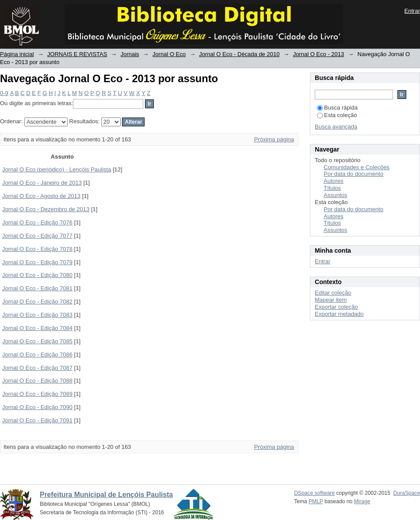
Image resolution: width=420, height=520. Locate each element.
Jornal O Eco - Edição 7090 (37, 407)
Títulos (332, 188)
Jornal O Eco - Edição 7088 (37, 381)
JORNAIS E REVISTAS (77, 54)
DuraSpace (407, 493)
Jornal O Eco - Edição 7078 (37, 249)
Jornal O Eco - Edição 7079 (37, 262)
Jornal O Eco (169, 54)
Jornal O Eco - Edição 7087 (37, 368)
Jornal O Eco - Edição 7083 (37, 315)
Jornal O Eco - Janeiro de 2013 (42, 183)
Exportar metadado (339, 314)
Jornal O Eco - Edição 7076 (37, 222)
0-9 (4, 93)
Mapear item (331, 300)
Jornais (130, 54)
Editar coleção (333, 293)
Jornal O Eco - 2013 (319, 54)
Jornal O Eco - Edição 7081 (37, 288)
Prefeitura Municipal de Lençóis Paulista (106, 495)
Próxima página (274, 139)
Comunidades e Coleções (357, 167)
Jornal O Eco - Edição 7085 (37, 341)
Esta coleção (337, 115)
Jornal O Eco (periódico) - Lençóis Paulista (57, 169)
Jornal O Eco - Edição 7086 (37, 355)
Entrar (412, 11)
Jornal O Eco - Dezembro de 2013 (46, 209)
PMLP (316, 501)
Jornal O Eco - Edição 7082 (37, 302)
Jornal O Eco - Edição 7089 (37, 394)
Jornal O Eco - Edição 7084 (37, 328)
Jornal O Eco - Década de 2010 (239, 54)
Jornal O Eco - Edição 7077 (37, 236)
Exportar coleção (336, 307)
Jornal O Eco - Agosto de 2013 (41, 196)
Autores (334, 181)
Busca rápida (337, 108)
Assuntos (335, 195)
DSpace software (314, 493)
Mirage (362, 501)
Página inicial (17, 54)
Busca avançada (336, 127)
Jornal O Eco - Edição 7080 (37, 275)
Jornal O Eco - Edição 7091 (37, 420)
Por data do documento (353, 174)
